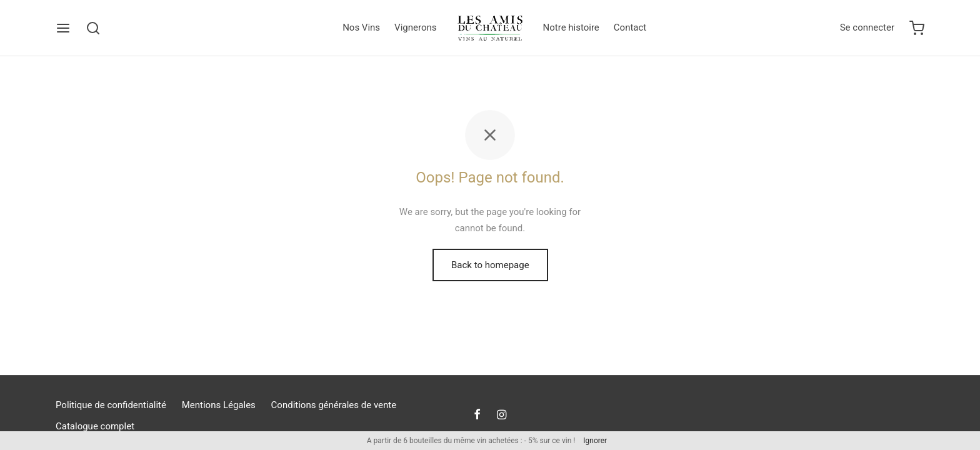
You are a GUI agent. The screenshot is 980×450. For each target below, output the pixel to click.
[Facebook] (477, 415)
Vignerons (415, 27)
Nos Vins (361, 27)
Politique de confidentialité (111, 405)
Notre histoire (571, 27)
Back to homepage (490, 265)
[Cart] (917, 28)
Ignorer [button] (595, 441)
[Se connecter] (867, 28)
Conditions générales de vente (334, 405)
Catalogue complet (95, 426)
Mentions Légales (219, 405)
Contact (630, 27)
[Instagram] (502, 415)
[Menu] (63, 28)
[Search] (93, 28)
